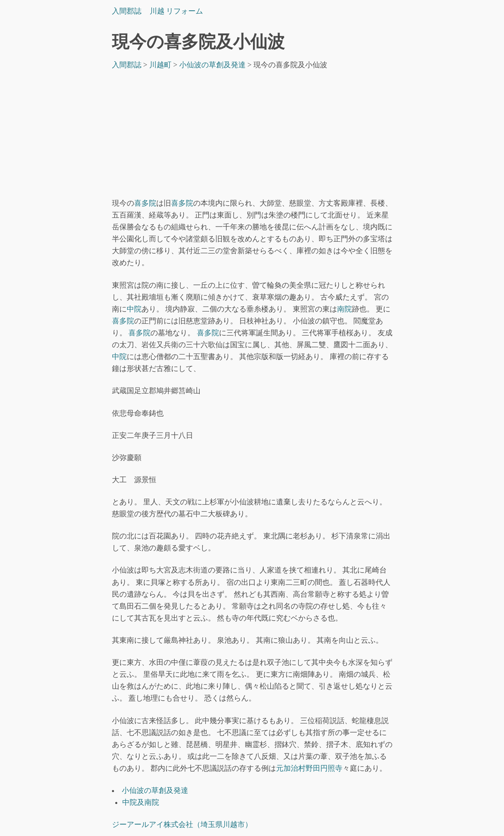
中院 (134, 309)
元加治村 (291, 768)
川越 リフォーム (177, 11)
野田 (313, 768)
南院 (344, 309)
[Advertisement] (252, 136)
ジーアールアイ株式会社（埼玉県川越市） (182, 825)
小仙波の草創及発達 (155, 790)
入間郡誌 (127, 11)
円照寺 (331, 768)
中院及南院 (141, 802)
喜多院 (145, 203)
